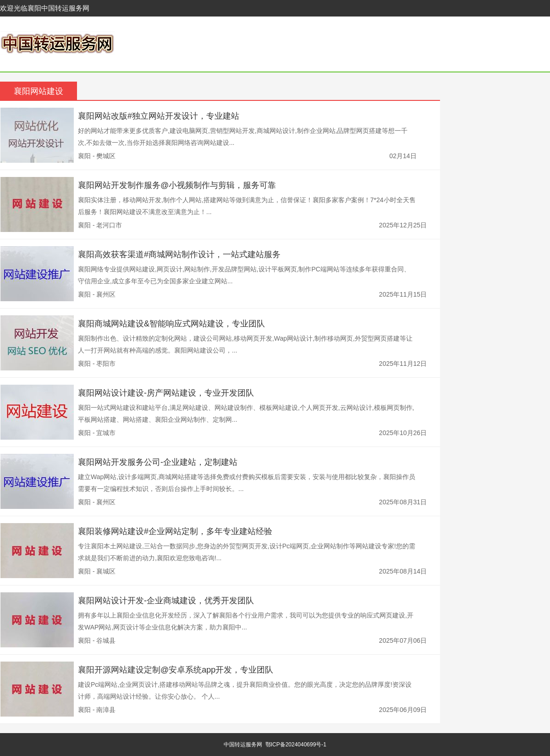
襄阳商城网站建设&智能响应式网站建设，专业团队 (171, 324)
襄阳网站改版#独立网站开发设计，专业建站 (159, 116)
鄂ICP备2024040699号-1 (296, 745)
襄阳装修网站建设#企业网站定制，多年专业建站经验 (175, 531)
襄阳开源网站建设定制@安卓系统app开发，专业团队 (176, 670)
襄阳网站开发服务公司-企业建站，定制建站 (158, 462)
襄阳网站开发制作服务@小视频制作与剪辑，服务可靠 (177, 185)
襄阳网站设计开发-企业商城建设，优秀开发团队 (166, 601)
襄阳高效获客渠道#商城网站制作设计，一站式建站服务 (179, 254)
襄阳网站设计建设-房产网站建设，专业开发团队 (166, 393)
